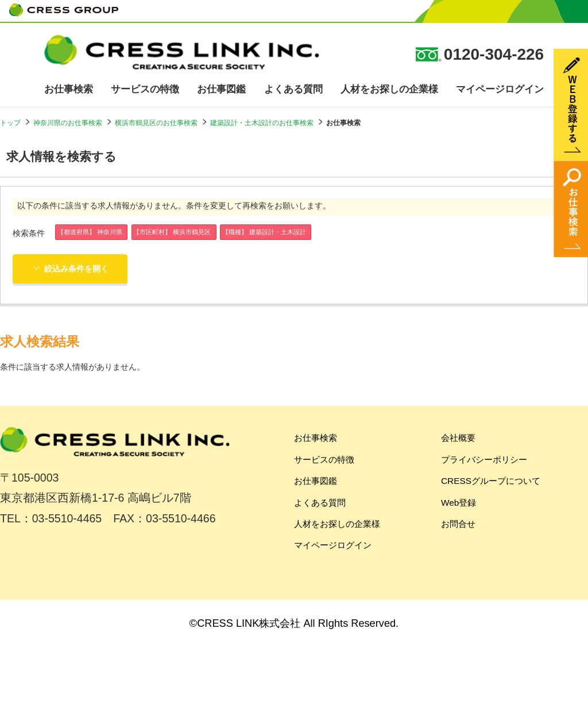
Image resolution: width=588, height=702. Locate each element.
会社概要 (458, 438)
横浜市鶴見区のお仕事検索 (156, 123)
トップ (10, 123)
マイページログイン (500, 89)
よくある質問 (293, 89)
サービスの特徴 (145, 89)
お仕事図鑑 (221, 89)
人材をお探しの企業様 (389, 89)
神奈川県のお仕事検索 (68, 123)
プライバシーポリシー (484, 459)
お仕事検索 (69, 89)
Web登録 (459, 503)
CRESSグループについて (491, 481)
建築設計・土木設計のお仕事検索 (262, 123)
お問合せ (458, 524)
